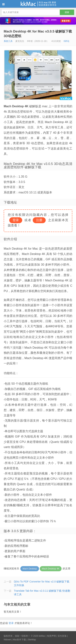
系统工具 (8, 41)
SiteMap (32, 640)
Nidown (7, 640)
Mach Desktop (30, 569)
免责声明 (51, 636)
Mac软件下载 (20, 640)
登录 (11, 623)
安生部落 (62, 636)
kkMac (38, 4)
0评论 (66, 41)
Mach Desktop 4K (51, 569)
